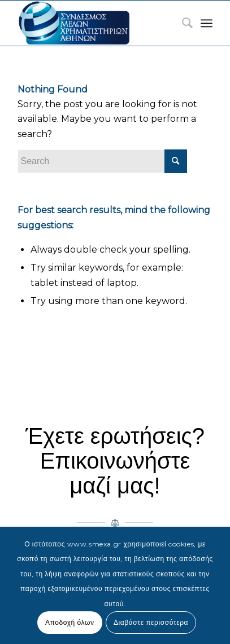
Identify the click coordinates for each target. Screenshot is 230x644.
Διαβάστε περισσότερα (151, 622)
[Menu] (207, 23)
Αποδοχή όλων (70, 622)
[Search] (182, 23)
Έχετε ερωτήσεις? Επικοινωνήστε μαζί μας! (115, 461)
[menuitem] (182, 23)
